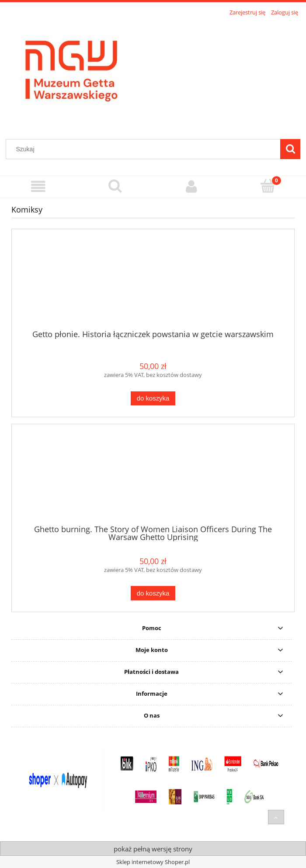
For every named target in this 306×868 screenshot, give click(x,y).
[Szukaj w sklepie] (145, 149)
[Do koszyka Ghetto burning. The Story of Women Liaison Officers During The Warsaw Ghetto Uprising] (153, 593)
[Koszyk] (268, 186)
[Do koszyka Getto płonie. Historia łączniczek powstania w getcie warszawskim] (153, 399)
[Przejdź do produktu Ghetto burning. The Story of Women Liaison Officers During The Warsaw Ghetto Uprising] (153, 478)
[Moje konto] (191, 186)
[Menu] (38, 186)
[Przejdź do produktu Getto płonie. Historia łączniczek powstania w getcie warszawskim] (153, 282)
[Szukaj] (290, 149)
